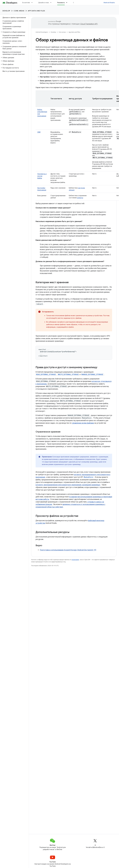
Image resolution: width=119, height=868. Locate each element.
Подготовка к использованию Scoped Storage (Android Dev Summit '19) (68, 550)
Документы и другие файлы (42, 176)
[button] (14, 32)
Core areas (19, 11)
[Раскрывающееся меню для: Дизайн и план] (52, 3)
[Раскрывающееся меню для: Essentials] (33, 3)
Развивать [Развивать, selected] (61, 3)
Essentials (26, 3)
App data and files (36, 11)
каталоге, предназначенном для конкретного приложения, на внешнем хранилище (68, 485)
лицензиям (75, 560)
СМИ (39, 132)
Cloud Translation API (89, 24)
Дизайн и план (44, 3)
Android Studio (109, 3)
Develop (6, 11)
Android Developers (42, 32)
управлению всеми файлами (83, 423)
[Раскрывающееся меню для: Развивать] (68, 3)
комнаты (80, 198)
